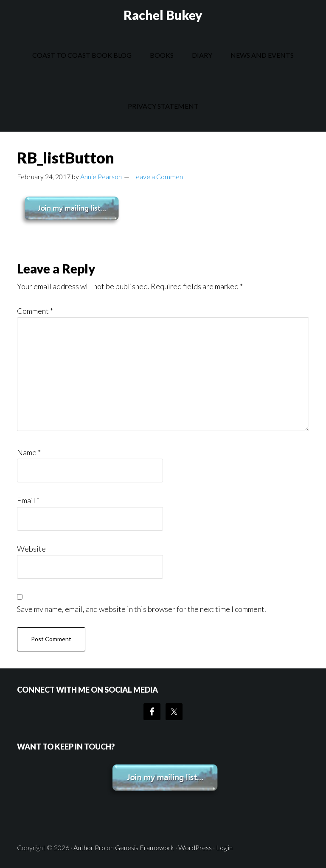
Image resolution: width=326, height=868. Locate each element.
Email (28, 500)
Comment (35, 311)
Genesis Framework (145, 847)
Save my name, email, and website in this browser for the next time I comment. (142, 609)
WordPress (195, 847)
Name (29, 452)
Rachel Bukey (163, 15)
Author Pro (89, 847)
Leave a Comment (159, 176)
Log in (224, 847)
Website (31, 549)
